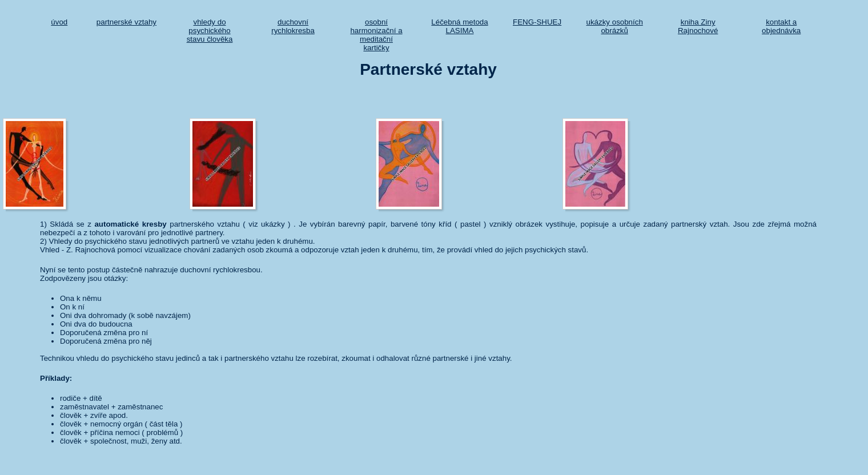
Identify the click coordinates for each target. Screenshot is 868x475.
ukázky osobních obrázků (615, 26)
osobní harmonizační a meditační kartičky (376, 35)
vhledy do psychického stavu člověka (210, 31)
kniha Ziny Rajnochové (698, 26)
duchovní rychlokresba (293, 26)
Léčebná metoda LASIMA (459, 26)
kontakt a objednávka (781, 26)
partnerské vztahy (126, 22)
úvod (59, 22)
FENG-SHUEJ (537, 22)
